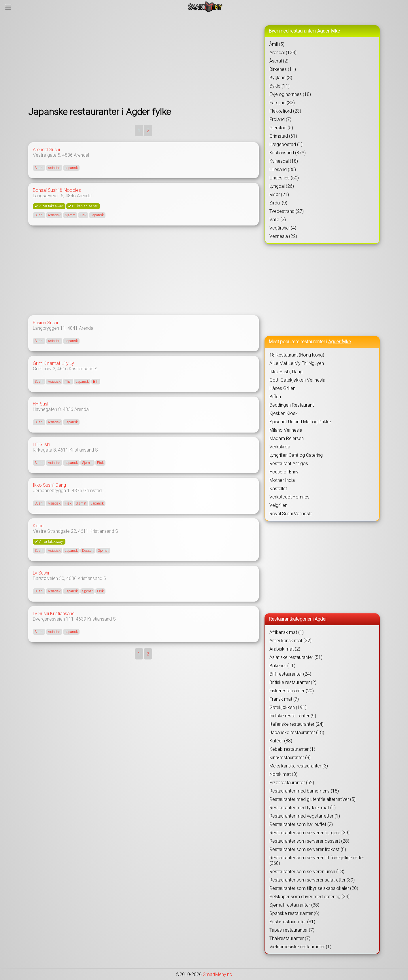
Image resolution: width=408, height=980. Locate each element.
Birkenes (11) (283, 69)
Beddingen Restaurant (292, 405)
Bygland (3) (281, 78)
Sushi (39, 168)
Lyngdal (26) (282, 186)
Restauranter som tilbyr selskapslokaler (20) (314, 888)
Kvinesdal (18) (284, 161)
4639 (81, 619)
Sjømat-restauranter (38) (294, 905)
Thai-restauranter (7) (290, 938)
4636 (71, 578)
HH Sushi (42, 404)
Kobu (38, 526)
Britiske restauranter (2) (293, 682)
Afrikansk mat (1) (287, 632)
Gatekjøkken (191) (288, 707)
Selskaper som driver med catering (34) (309, 897)
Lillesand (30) (283, 169)
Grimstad (92, 491)
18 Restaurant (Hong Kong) (297, 355)
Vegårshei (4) (283, 228)
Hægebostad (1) (286, 144)
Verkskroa (280, 447)
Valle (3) (278, 220)
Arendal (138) (283, 53)
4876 (77, 491)
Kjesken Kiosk (284, 413)
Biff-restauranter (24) (290, 674)
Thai (68, 382)
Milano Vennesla (286, 430)
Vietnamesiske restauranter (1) (300, 947)
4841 (73, 328)
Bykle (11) (279, 86)
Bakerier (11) (282, 666)
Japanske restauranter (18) (297, 732)
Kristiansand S (83, 369)
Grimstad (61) (283, 136)
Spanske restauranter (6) (294, 913)
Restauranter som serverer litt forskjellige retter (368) (317, 860)
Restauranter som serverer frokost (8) (308, 849)
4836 (67, 155)
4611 (63, 450)
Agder (321, 619)
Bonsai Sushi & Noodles (57, 190)
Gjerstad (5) (281, 128)
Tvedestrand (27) (287, 211)
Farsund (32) (282, 103)
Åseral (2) (279, 61)
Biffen (275, 397)
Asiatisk (54, 168)
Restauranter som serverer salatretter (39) (312, 880)
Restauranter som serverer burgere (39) (309, 833)
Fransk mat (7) (284, 699)
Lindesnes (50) (284, 178)
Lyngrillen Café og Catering (296, 455)
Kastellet (278, 489)
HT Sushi (41, 444)
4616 (63, 369)
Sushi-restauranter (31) (292, 922)
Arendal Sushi (46, 150)
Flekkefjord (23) (285, 111)
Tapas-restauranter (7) (292, 930)
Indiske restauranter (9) (293, 716)
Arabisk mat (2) (285, 649)
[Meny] (8, 7)
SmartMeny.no (218, 974)
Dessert (88, 551)
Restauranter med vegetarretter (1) (305, 816)
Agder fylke (340, 342)
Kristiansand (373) (288, 153)
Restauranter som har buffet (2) (301, 824)
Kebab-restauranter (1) (292, 749)
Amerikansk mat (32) (290, 641)
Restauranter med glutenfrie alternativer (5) (312, 799)
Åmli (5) (277, 44)
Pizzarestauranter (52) (292, 783)
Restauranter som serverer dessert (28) (309, 841)
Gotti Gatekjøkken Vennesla (297, 380)
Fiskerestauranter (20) (292, 691)
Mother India (282, 480)
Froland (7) (280, 119)
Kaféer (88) (281, 741)
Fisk (83, 215)
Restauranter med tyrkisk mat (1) (303, 808)
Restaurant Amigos (289, 464)
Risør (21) (279, 195)
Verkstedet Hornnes (289, 497)
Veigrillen (278, 505)
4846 (71, 196)
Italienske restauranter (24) (296, 724)
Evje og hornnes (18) (290, 94)
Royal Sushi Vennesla (291, 514)
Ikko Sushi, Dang (49, 485)
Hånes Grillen (282, 388)
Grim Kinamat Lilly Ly (53, 363)
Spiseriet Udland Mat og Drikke (300, 422)
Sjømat (70, 215)
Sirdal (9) (278, 203)
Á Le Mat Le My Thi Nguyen (297, 363)
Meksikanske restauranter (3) (299, 766)
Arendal (81, 155)
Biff (96, 382)
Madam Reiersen (287, 438)
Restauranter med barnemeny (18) (304, 791)
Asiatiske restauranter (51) (296, 657)
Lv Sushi (41, 573)
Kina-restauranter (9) (290, 758)
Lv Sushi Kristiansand (54, 614)
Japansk (71, 168)
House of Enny (284, 472)
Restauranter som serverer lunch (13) (307, 872)
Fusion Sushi (45, 323)
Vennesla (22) (283, 236)
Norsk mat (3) (283, 774)
